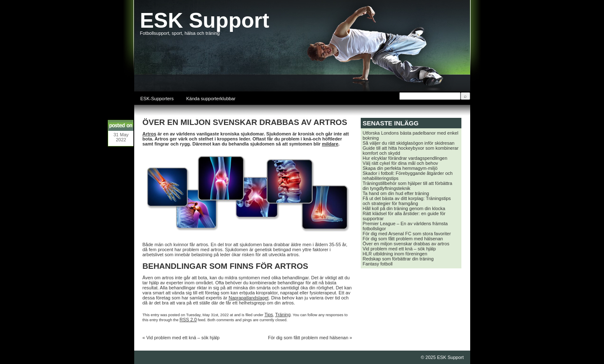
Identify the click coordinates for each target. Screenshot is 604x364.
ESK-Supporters (157, 99)
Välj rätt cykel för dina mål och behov (401, 163)
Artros (150, 134)
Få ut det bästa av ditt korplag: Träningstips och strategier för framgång (407, 201)
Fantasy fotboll (378, 264)
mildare (330, 144)
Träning (283, 315)
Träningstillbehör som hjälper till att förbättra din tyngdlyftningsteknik (408, 186)
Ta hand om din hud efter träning (396, 193)
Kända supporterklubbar (211, 99)
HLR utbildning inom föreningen (395, 254)
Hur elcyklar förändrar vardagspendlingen (405, 158)
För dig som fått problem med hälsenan (308, 338)
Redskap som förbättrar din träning (398, 259)
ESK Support (205, 21)
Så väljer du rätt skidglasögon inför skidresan (409, 143)
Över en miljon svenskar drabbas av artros (406, 244)
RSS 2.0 (188, 320)
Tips (268, 315)
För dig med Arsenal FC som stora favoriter (407, 234)
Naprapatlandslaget (249, 298)
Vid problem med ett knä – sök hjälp (183, 338)
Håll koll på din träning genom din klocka (404, 208)
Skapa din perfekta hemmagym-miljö (400, 168)
